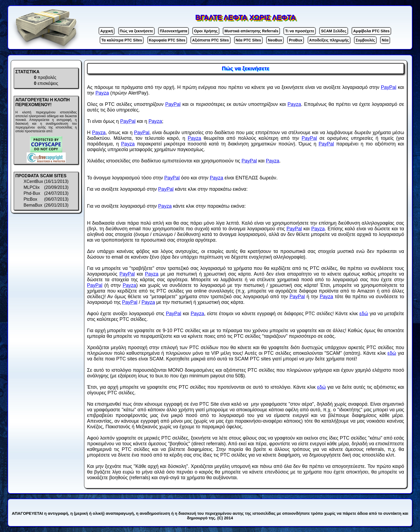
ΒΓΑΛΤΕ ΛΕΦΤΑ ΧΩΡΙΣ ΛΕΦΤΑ (246, 17)
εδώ (364, 314)
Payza (102, 93)
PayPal (389, 87)
